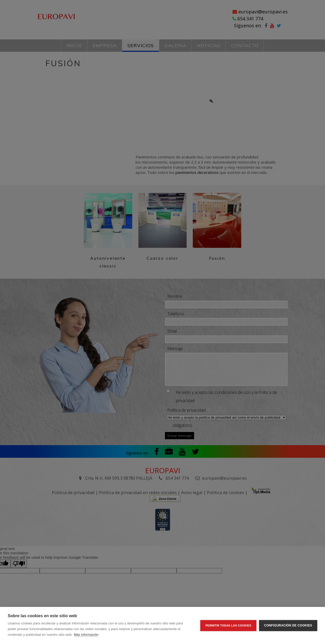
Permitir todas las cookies (228, 625)
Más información (86, 635)
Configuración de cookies (288, 625)
